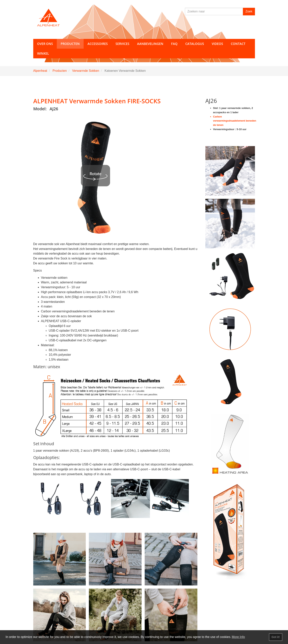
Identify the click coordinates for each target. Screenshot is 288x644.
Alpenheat (40, 71)
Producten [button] (70, 44)
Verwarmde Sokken (86, 71)
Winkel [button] (43, 53)
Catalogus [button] (195, 44)
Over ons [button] (45, 44)
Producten (60, 71)
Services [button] (122, 44)
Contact (238, 44)
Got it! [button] (276, 637)
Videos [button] (217, 44)
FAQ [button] (174, 44)
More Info (238, 637)
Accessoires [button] (98, 44)
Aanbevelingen (150, 44)
